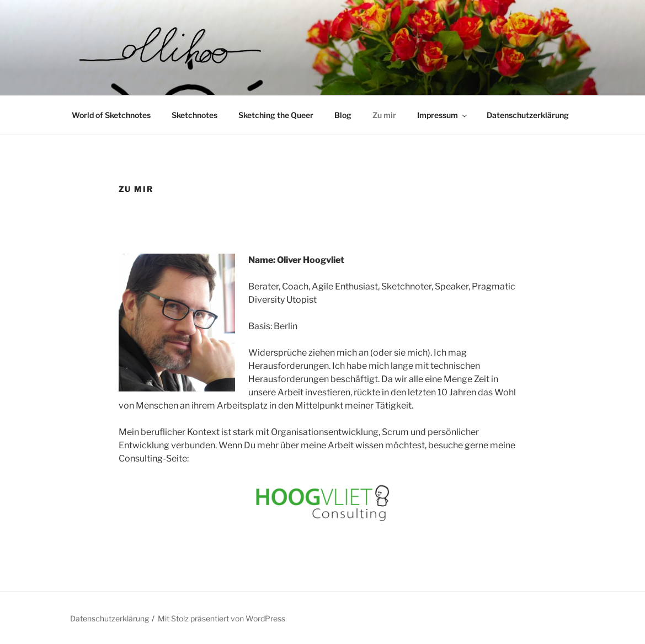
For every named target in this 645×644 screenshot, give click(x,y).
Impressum (443, 115)
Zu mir (384, 115)
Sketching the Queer (276, 115)
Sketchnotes (194, 115)
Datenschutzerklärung (528, 115)
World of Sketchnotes (111, 115)
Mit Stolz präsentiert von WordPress (222, 618)
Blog (343, 115)
